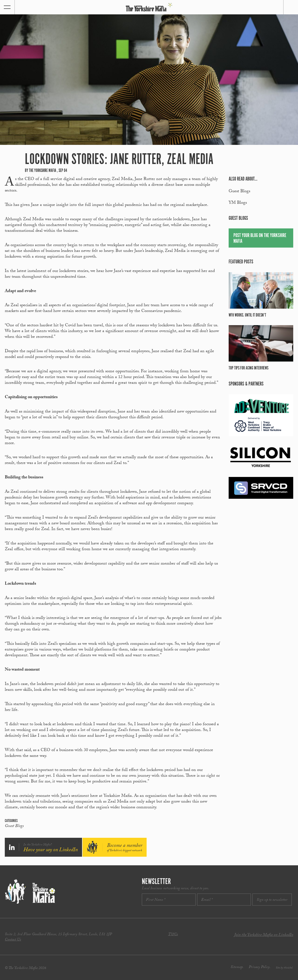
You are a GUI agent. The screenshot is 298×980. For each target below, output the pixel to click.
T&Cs (173, 935)
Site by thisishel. (284, 968)
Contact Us (13, 940)
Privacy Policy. (260, 967)
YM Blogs (238, 203)
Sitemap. (237, 967)
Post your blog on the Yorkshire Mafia (260, 238)
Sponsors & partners (246, 384)
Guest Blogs (14, 827)
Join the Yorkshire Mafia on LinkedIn (264, 935)
